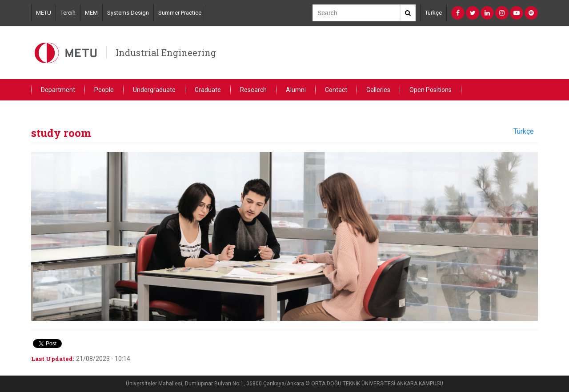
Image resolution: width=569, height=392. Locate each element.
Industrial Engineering (166, 52)
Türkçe (433, 13)
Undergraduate (154, 90)
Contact (336, 90)
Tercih (68, 13)
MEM (91, 13)
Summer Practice (180, 13)
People (104, 90)
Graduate (208, 90)
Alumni (296, 90)
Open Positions (431, 90)
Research (253, 90)
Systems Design (128, 13)
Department (58, 90)
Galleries (378, 90)
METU (44, 13)
